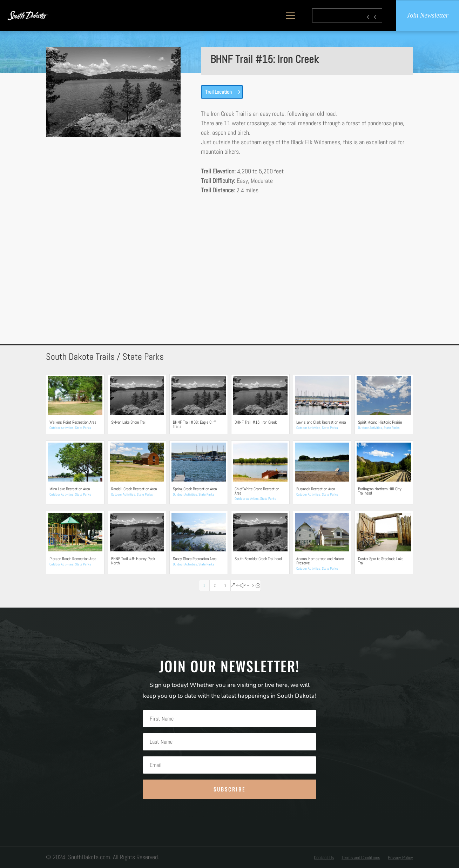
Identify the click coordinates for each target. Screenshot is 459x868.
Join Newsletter (428, 16)
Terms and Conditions (361, 858)
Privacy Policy (400, 858)
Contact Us (324, 858)
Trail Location (218, 92)
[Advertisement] (230, 257)
